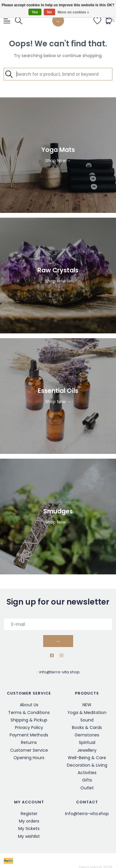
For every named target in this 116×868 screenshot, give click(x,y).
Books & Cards (87, 727)
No (49, 12)
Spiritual (87, 742)
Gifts (87, 780)
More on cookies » (73, 12)
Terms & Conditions (29, 713)
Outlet (87, 788)
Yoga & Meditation (87, 713)
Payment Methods (29, 735)
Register (29, 814)
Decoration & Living (87, 765)
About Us (29, 705)
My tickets (29, 829)
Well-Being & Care (87, 758)
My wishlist (29, 836)
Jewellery (87, 750)
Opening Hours (29, 758)
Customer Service (29, 750)
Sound (87, 720)
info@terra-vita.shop (59, 672)
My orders (29, 821)
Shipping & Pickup (29, 720)
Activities (87, 773)
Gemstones (87, 735)
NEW (87, 705)
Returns (29, 742)
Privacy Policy (29, 727)
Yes (35, 12)
